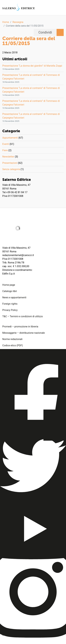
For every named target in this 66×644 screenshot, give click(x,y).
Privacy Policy (10, 310)
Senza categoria (11, 169)
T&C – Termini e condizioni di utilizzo (23, 316)
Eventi (6, 144)
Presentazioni (10, 163)
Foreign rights (10, 304)
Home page (9, 285)
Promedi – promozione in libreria (20, 327)
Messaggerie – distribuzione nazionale (24, 333)
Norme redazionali (12, 339)
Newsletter (8, 157)
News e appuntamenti (14, 297)
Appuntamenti (10, 138)
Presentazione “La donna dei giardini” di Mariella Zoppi (32, 66)
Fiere (5, 150)
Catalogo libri (10, 291)
